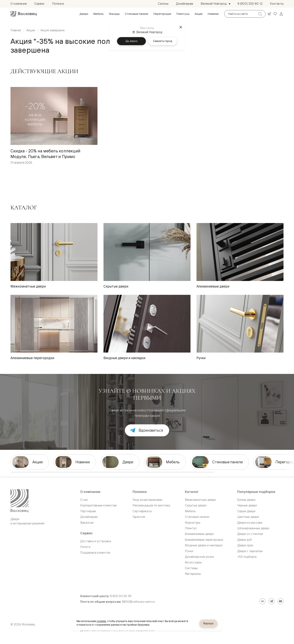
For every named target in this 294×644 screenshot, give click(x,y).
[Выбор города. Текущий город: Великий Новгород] (215, 4)
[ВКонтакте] (262, 601)
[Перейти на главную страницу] (24, 14)
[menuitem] (84, 14)
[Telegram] (271, 601)
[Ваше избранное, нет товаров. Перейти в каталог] (275, 14)
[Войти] (281, 14)
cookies (101, 621)
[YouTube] (280, 601)
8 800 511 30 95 (121, 596)
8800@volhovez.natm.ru (138, 602)
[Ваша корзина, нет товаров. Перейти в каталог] (269, 14)
